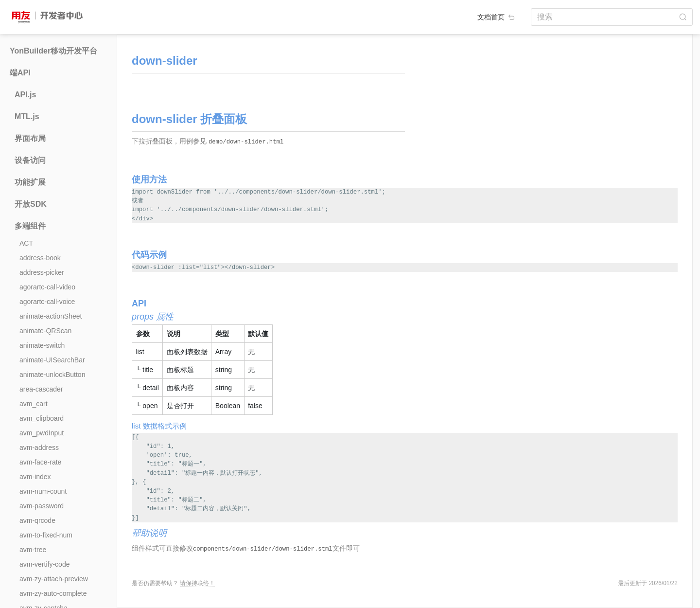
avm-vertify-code (44, 564)
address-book (40, 258)
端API (20, 73)
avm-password (42, 506)
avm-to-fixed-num (46, 535)
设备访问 (30, 160)
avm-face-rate (40, 462)
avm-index (35, 477)
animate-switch (42, 345)
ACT (26, 243)
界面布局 (30, 138)
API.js (25, 95)
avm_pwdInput (42, 433)
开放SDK (31, 204)
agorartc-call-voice (47, 302)
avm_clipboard (42, 418)
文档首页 (497, 17)
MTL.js (27, 116)
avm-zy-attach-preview (54, 579)
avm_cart (34, 404)
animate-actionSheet (51, 316)
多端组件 (30, 226)
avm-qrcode (37, 520)
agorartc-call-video (47, 287)
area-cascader (41, 389)
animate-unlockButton (52, 375)
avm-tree (33, 550)
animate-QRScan (45, 331)
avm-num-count (43, 491)
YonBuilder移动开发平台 (53, 51)
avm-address (39, 447)
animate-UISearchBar (52, 360)
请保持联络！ (197, 583)
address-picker (42, 272)
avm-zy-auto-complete (53, 593)
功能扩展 (30, 182)
